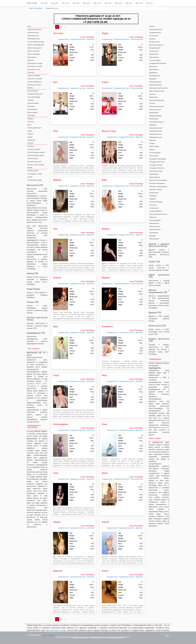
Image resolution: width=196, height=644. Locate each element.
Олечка (57, 278)
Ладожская (153, 97)
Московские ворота (156, 122)
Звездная (153, 79)
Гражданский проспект (78, 39)
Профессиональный (35, 94)
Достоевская (154, 69)
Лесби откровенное (35, 82)
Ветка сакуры (32, 112)
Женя (105, 473)
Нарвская (153, 125)
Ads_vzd (76, 3)
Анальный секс (33, 33)
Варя (104, 180)
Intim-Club (32, 3)
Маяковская (154, 113)
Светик (105, 522)
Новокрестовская (156, 131)
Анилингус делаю (34, 149)
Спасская (153, 205)
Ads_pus (118, 3)
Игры (29, 125)
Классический (33, 91)
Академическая (63, 39)
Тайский (30, 100)
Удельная (153, 217)
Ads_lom (139, 3)
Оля (55, 229)
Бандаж (30, 119)
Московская (154, 119)
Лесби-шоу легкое (34, 85)
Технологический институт (159, 214)
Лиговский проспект (157, 106)
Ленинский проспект (157, 100)
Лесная (152, 103)
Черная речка (154, 226)
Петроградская (155, 153)
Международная (155, 116)
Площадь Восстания (157, 162)
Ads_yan (86, 3)
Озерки (152, 143)
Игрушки (31, 60)
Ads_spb (44, 3)
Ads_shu (65, 3)
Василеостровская (156, 45)
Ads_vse (108, 3)
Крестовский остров (157, 91)
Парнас (152, 150)
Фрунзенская (154, 223)
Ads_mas (97, 3)
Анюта (105, 571)
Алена (105, 82)
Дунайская (153, 73)
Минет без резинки (34, 48)
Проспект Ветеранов (157, 183)
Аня (55, 82)
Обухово (152, 140)
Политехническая (137, 39)
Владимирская (155, 48)
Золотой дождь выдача (36, 152)
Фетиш (30, 137)
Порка (30, 131)
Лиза (104, 375)
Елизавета (107, 327)
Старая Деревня (155, 211)
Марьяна (58, 571)
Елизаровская (155, 76)
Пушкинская (154, 193)
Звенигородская (155, 82)
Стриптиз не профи (35, 79)
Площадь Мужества (157, 168)
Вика (55, 327)
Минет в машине (34, 54)
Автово (152, 26)
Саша (56, 375)
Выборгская (154, 54)
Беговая (152, 39)
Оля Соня (58, 33)
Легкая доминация (34, 128)
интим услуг (165, 427)
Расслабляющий (34, 97)
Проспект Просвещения (158, 186)
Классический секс (34, 30)
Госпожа (30, 122)
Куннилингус (32, 57)
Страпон (31, 146)
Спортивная (154, 208)
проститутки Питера (58, 630)
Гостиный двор (155, 60)
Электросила (154, 239)
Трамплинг (31, 140)
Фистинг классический (36, 165)
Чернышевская (155, 229)
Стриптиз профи (34, 76)
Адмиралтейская (156, 30)
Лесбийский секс (34, 39)
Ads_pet (129, 3)
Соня (56, 473)
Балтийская (154, 36)
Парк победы (154, 146)
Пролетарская (155, 177)
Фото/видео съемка (35, 174)
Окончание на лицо (35, 66)
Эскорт (30, 177)
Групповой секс (33, 36)
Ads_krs (149, 3)
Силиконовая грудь (35, 180)
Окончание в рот (34, 69)
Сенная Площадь (156, 202)
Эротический (32, 109)
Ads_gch (55, 3)
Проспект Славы (155, 190)
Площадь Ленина (156, 165)
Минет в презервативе (36, 45)
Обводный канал (156, 137)
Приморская (154, 174)
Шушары (153, 236)
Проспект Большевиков (158, 180)
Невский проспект (156, 128)
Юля (55, 131)
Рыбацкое (153, 196)
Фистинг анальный (34, 162)
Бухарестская (154, 42)
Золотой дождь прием (36, 155)
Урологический (33, 103)
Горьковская (154, 57)
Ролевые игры (33, 171)
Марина (57, 180)
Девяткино (91, 39)
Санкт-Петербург (36, 8)
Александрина (60, 424)
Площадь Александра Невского (159, 159)
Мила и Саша (109, 131)
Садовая (153, 199)
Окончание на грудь (35, 63)
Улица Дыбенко (155, 220)
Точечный (31, 106)
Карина (57, 522)
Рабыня (30, 134)
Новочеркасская (155, 134)
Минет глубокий (33, 51)
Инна (104, 424)
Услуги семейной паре (36, 42)
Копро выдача (33, 158)
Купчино (152, 94)
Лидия (105, 33)
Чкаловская (154, 233)
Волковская (154, 51)
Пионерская (154, 156)
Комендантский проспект (159, 88)
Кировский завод (156, 85)
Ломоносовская (155, 110)
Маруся (106, 229)
